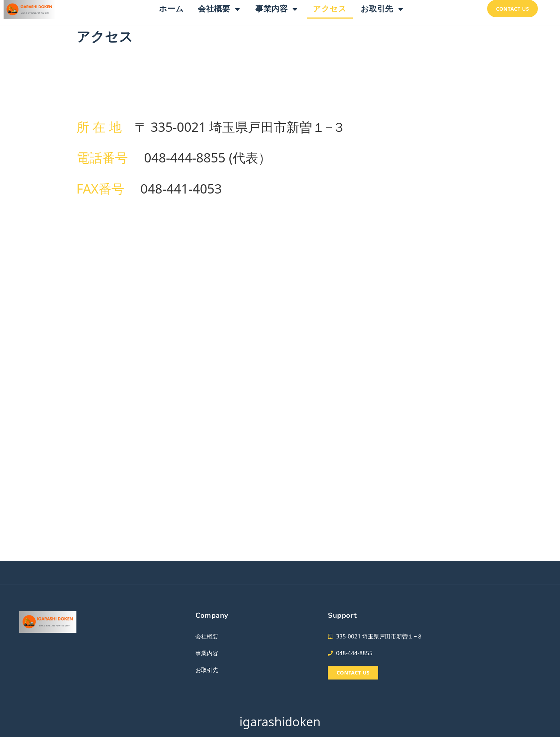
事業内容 (277, 9)
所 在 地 (99, 127)
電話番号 (102, 158)
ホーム (171, 9)
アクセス (330, 9)
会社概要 (220, 9)
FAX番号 (100, 189)
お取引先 (383, 9)
